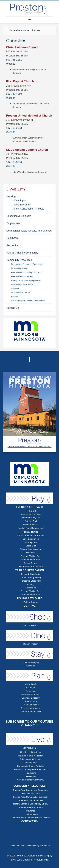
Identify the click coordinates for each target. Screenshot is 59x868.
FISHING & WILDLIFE (29, 598)
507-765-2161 (14, 60)
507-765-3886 (14, 162)
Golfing (31, 584)
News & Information (31, 694)
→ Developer (18, 201)
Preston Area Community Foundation (31, 797)
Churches (31, 811)
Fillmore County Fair (31, 518)
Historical (31, 553)
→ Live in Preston (21, 205)
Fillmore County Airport (31, 549)
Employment (13, 223)
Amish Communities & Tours (31, 535)
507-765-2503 (14, 128)
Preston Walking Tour (31, 556)
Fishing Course (31, 602)
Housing (11, 196)
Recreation (13, 245)
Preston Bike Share (31, 560)
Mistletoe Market (31, 525)
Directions (31, 691)
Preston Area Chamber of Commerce (31, 790)
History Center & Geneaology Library (31, 804)
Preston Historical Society (31, 800)
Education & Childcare (19, 216)
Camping (31, 666)
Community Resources (19, 260)
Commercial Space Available (31, 766)
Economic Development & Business (31, 769)
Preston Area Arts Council (31, 807)
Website (11, 64)
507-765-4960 (14, 94)
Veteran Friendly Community (22, 253)
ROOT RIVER (30, 606)
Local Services (31, 814)
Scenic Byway (31, 563)
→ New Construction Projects (28, 209)
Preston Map (31, 701)
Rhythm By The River (31, 514)
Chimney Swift (31, 542)
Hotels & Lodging (31, 662)
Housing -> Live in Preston (31, 756)
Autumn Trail (31, 521)
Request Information (31, 708)
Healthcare (13, 238)
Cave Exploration (31, 539)
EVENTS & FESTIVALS (29, 507)
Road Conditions (31, 705)
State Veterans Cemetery (31, 567)
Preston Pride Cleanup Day (31, 528)
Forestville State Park (31, 581)
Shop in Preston (31, 625)
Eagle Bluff (31, 546)
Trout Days (31, 511)
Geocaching (31, 588)
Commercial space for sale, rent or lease (29, 231)
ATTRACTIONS (29, 532)
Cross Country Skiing (31, 577)
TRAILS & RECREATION (29, 570)
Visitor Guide (31, 684)
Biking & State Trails (31, 574)
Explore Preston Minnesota (30, 8)
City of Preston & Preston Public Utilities (31, 818)
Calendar (31, 688)
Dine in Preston (31, 644)
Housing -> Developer (31, 752)
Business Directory (31, 698)
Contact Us (13, 308)
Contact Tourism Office (31, 712)
